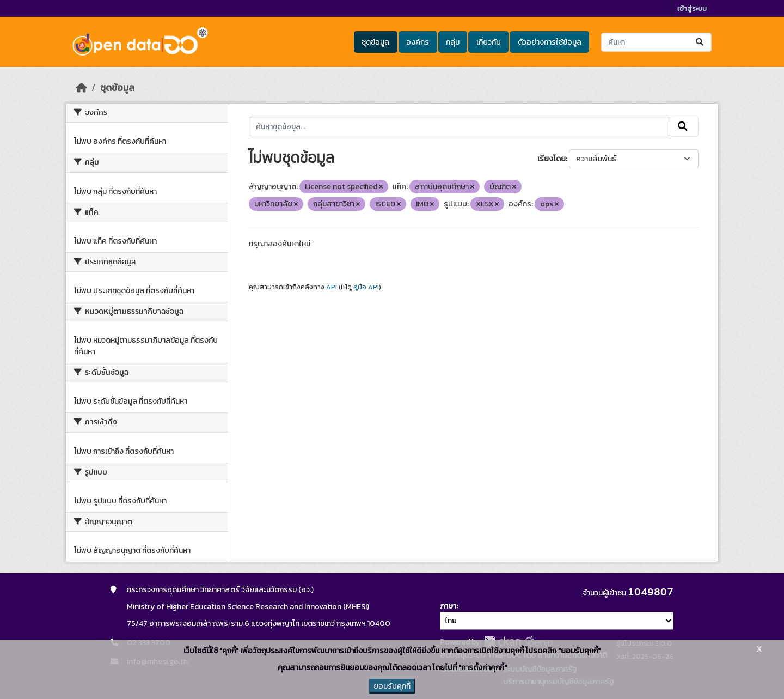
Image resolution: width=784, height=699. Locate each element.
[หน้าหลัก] (82, 88)
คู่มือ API (366, 287)
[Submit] (700, 42)
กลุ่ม (453, 42)
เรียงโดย (552, 159)
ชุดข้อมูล (375, 42)
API (332, 287)
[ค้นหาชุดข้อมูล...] (656, 42)
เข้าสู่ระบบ (692, 8)
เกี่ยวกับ (489, 42)
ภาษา (448, 606)
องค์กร (418, 42)
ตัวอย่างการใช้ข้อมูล (550, 42)
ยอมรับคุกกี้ (392, 686)
